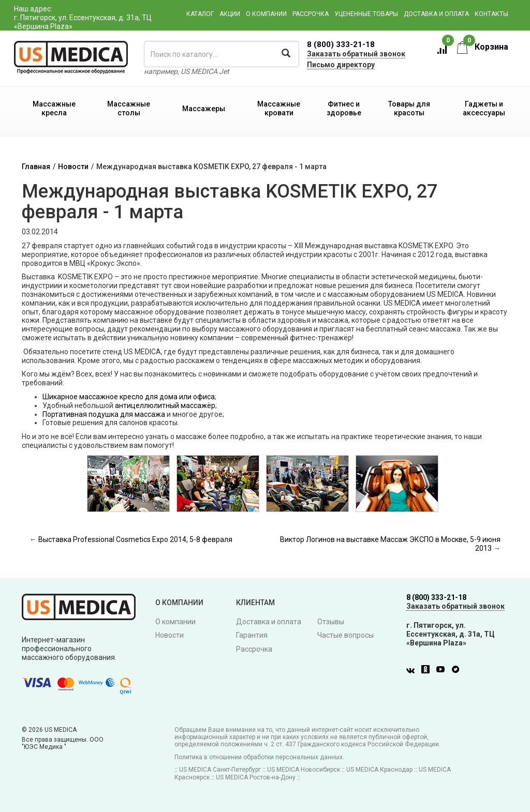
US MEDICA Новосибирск (304, 770)
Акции (230, 14)
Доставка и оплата (436, 14)
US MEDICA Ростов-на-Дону (256, 777)
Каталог (200, 14)
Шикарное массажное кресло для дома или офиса (129, 397)
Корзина (483, 47)
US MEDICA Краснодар (379, 770)
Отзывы (331, 622)
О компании (266, 14)
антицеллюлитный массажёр (165, 405)
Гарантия (252, 635)
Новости (73, 167)
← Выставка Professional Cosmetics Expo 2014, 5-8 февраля (131, 539)
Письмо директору (341, 65)
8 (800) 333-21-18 (341, 44)
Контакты (491, 14)
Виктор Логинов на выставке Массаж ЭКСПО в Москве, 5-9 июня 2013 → (390, 544)
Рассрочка (311, 14)
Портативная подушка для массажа (104, 414)
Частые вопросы (345, 635)
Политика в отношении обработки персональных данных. (259, 757)
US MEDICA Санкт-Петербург (220, 770)
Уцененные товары (366, 14)
